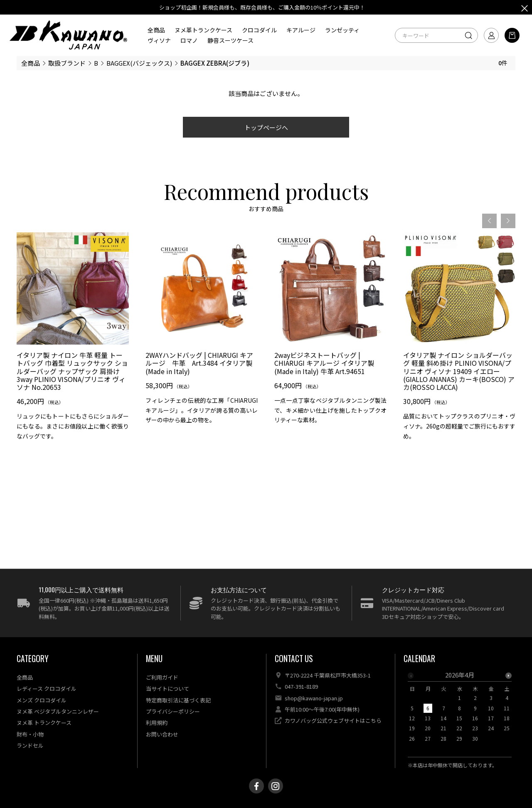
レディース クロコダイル (47, 689)
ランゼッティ (342, 30)
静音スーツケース (230, 40)
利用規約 (157, 723)
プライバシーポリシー (173, 711)
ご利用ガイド (162, 677)
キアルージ (301, 30)
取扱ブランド (67, 63)
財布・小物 (30, 734)
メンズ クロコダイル (42, 700)
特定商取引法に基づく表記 (178, 700)
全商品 (156, 30)
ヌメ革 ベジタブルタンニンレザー (58, 711)
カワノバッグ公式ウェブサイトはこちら (333, 721)
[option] (73, 340)
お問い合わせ (162, 734)
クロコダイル (259, 30)
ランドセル (30, 745)
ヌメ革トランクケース (203, 30)
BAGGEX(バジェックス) (139, 63)
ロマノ (189, 40)
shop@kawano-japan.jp (314, 698)
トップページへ (266, 127)
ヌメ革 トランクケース (44, 723)
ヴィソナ (159, 40)
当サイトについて (167, 689)
